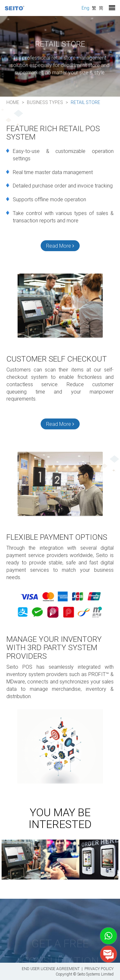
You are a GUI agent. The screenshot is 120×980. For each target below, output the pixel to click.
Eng (85, 8)
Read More (60, 246)
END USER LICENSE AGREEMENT (51, 968)
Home (13, 102)
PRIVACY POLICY (99, 968)
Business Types (45, 102)
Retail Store (85, 102)
